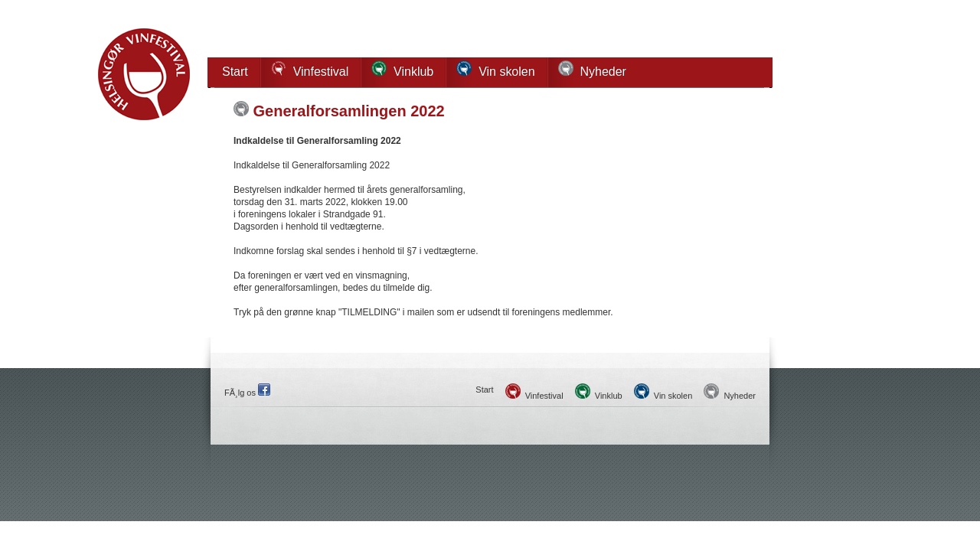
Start (235, 72)
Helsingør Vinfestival (144, 74)
